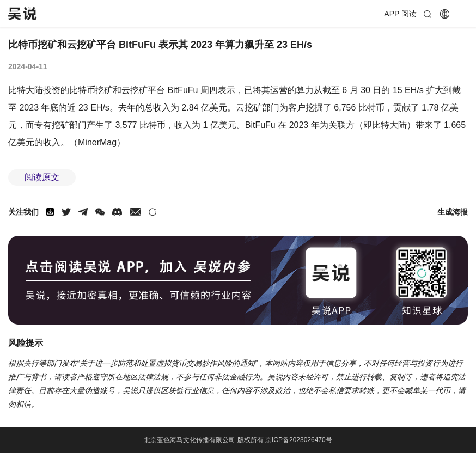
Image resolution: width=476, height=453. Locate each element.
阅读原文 (42, 177)
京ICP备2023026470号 (299, 440)
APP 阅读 (400, 14)
